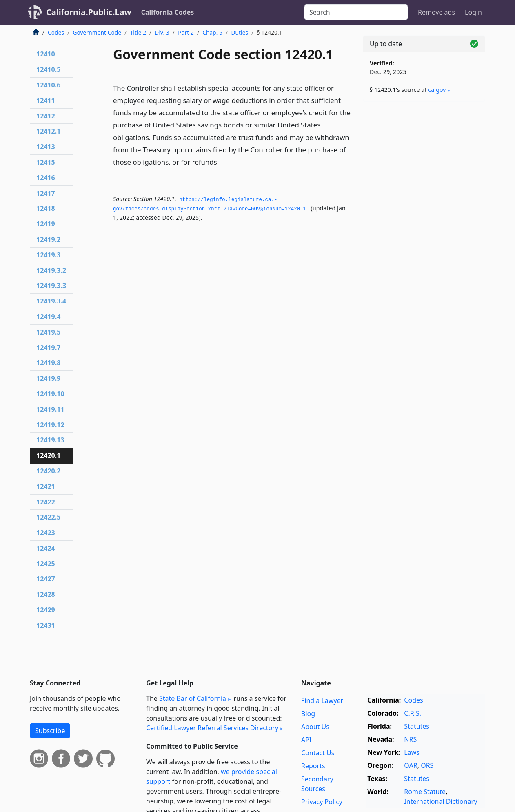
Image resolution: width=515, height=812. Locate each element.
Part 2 (186, 32)
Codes (56, 32)
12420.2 (48, 471)
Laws (412, 752)
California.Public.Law (89, 12)
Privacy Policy (322, 802)
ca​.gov (437, 90)
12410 (46, 54)
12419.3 (48, 255)
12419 (46, 224)
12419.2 (48, 239)
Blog (308, 714)
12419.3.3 (51, 286)
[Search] (356, 12)
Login (473, 12)
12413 (46, 147)
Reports (313, 766)
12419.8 (48, 363)
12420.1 (48, 455)
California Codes (168, 12)
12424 (46, 548)
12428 (46, 594)
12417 (46, 193)
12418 (46, 208)
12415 (46, 162)
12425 (46, 564)
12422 (46, 502)
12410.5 (48, 69)
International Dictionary (441, 801)
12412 (46, 116)
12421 (46, 486)
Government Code (97, 32)
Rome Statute (425, 792)
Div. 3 (162, 32)
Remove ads (436, 12)
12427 (46, 579)
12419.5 (48, 332)
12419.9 (48, 378)
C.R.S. (413, 713)
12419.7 (48, 348)
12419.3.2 (51, 270)
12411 (46, 100)
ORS (427, 765)
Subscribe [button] (50, 731)
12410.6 (48, 85)
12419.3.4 (51, 301)
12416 (46, 178)
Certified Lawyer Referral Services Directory (212, 728)
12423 (46, 533)
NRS (410, 739)
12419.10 (50, 394)
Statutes (417, 726)
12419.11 (50, 409)
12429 (46, 610)
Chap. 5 (212, 32)
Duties (240, 32)
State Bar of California (193, 698)
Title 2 (138, 32)
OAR (411, 765)
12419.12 (50, 425)
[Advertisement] (424, 236)
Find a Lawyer (322, 700)
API (306, 740)
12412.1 (48, 131)
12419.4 (48, 317)
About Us (315, 727)
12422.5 (48, 517)
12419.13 (50, 440)
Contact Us (318, 753)
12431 (46, 625)
